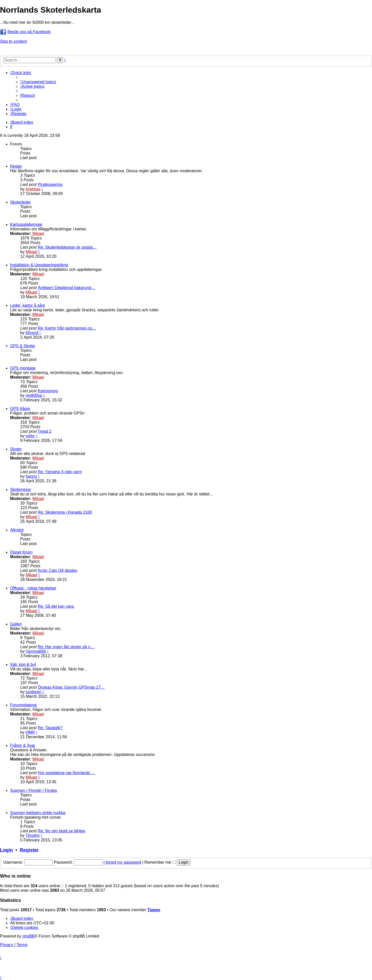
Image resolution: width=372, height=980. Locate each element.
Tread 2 (45, 431)
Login (6, 850)
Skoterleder (20, 202)
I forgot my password (122, 862)
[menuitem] (38, 82)
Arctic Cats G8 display (57, 570)
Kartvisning (48, 391)
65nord (32, 333)
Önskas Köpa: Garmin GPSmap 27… (71, 687)
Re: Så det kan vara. (56, 606)
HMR (30, 732)
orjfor (30, 436)
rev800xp (34, 395)
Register (29, 850)
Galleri (16, 624)
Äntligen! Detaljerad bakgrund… (66, 288)
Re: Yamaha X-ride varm (60, 472)
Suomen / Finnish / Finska (33, 790)
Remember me (160, 862)
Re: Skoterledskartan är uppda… (67, 247)
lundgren (33, 692)
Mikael (38, 234)
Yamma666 (36, 651)
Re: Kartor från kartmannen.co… (67, 328)
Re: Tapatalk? (50, 728)
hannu (31, 476)
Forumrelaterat (23, 705)
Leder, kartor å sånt (28, 305)
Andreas (33, 189)
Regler (16, 166)
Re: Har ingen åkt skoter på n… (66, 647)
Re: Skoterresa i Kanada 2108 (65, 512)
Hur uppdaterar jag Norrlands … (66, 773)
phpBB (29, 936)
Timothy (33, 835)
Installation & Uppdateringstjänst (39, 265)
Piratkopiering (50, 184)
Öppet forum (21, 552)
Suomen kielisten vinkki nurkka (38, 813)
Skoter (16, 449)
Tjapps (154, 910)
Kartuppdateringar (26, 224)
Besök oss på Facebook (29, 32)
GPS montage (23, 368)
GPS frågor (20, 409)
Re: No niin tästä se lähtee (61, 831)
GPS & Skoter (23, 346)
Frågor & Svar (23, 745)
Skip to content (13, 41)
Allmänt (17, 530)
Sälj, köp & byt (23, 665)
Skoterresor (21, 489)
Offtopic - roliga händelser (33, 588)
